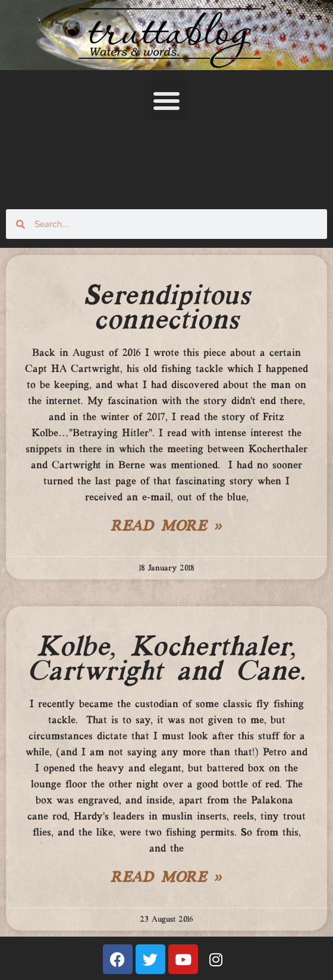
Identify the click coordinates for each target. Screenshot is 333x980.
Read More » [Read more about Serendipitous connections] (166, 527)
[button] (166, 100)
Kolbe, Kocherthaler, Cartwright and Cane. (166, 660)
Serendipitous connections (167, 309)
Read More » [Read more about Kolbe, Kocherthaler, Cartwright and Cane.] (166, 878)
